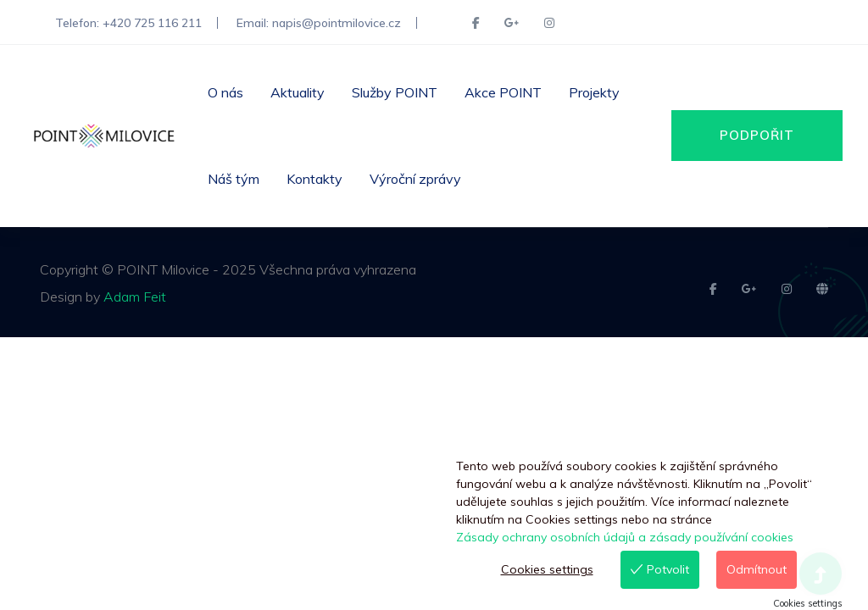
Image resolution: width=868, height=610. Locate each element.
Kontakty (314, 179)
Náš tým (234, 179)
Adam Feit (135, 297)
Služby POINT (395, 92)
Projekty (594, 92)
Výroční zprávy (415, 179)
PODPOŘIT (757, 135)
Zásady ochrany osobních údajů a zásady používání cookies (625, 537)
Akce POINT (503, 92)
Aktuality (298, 92)
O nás (225, 92)
